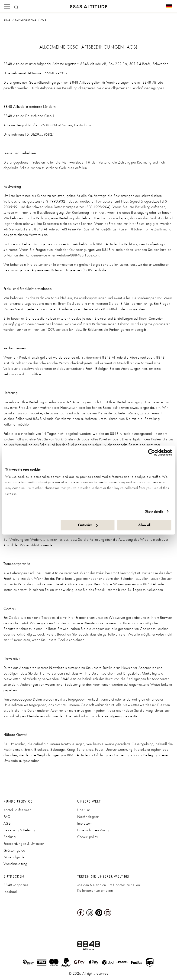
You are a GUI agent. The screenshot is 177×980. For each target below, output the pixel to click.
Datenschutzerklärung (93, 830)
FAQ (7, 817)
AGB (7, 823)
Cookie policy (88, 837)
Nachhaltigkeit (88, 817)
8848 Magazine (16, 885)
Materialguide (14, 857)
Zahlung (10, 837)
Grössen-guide (14, 850)
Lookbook (10, 892)
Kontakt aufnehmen (17, 810)
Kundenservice (26, 20)
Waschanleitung (15, 864)
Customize (88, 525)
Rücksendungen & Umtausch (24, 844)
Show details (154, 511)
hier (145, 369)
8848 (7, 20)
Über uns (84, 810)
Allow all (144, 525)
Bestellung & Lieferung (20, 830)
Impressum (85, 823)
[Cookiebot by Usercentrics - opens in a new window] (151, 452)
